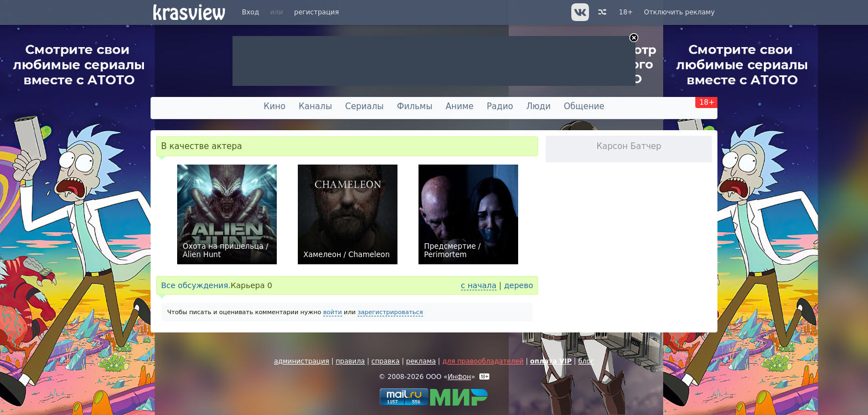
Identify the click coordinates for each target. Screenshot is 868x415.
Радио (500, 106)
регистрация (316, 12)
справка (386, 361)
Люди (539, 106)
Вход (250, 12)
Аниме (459, 106)
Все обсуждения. (196, 285)
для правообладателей (483, 361)
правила (350, 361)
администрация (302, 361)
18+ (626, 12)
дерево (518, 285)
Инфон (459, 377)
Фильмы (415, 106)
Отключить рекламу (679, 12)
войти (333, 312)
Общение (584, 106)
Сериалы (365, 106)
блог (586, 361)
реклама (421, 361)
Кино (274, 106)
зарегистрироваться (390, 312)
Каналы (315, 106)
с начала (479, 285)
